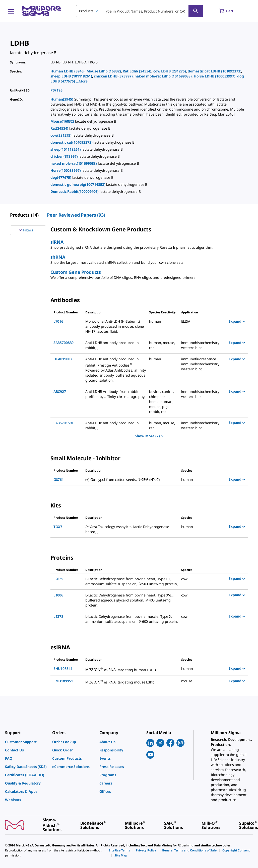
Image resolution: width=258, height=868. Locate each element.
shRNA (58, 257)
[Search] (196, 11)
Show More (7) (149, 436)
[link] (26, 742)
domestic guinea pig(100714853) (78, 184)
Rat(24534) (60, 128)
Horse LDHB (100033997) (215, 76)
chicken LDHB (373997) (113, 76)
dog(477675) (61, 177)
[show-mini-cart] (231, 11)
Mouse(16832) (63, 121)
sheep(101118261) (66, 149)
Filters (25, 230)
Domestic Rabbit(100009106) (75, 191)
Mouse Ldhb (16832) (104, 71)
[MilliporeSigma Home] (41, 11)
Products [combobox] (86, 11)
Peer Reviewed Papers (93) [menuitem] (76, 215)
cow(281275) (61, 135)
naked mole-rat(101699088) (74, 163)
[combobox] (139, 11)
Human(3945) (62, 99)
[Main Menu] (11, 11)
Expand (237, 321)
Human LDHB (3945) (68, 71)
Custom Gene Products (76, 272)
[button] (82, 81)
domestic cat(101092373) (72, 142)
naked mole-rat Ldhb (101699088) (163, 76)
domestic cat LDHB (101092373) (214, 71)
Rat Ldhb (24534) (137, 71)
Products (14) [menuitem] (24, 215)
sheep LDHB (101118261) (71, 76)
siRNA (57, 242)
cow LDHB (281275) (170, 71)
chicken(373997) (65, 156)
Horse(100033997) (66, 170)
